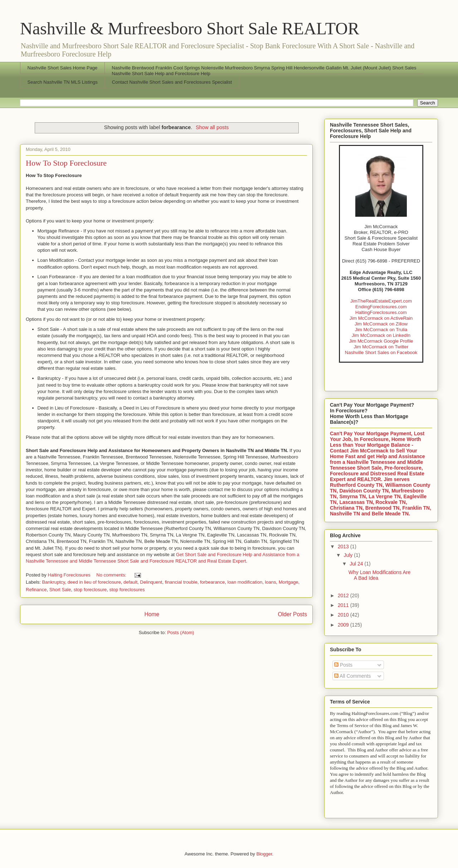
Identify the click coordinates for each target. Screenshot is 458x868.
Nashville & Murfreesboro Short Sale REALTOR (190, 28)
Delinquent (151, 582)
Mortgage (289, 582)
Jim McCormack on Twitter (381, 347)
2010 (344, 615)
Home (152, 614)
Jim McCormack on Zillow (381, 324)
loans (270, 582)
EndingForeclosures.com (381, 307)
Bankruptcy (54, 582)
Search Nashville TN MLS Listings (63, 82)
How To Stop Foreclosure (66, 163)
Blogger (264, 854)
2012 (344, 595)
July (349, 555)
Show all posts (212, 127)
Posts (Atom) (181, 632)
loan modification (245, 582)
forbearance (212, 582)
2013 (344, 546)
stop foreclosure (90, 590)
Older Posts (293, 614)
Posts (343, 665)
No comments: (112, 575)
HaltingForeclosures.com (381, 312)
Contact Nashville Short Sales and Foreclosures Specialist (172, 82)
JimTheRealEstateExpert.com (381, 301)
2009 (344, 625)
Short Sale (60, 590)
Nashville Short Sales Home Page (63, 68)
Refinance (36, 590)
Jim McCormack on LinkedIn (381, 335)
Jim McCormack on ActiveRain (381, 318)
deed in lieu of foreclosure (94, 582)
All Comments (352, 676)
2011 (344, 605)
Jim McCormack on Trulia (381, 330)
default (130, 582)
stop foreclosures (127, 590)
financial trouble (181, 582)
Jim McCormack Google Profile (381, 341)
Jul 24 (357, 564)
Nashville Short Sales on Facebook (381, 352)
